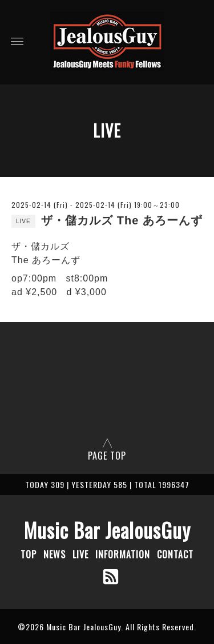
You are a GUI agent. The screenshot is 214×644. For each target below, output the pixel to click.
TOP (29, 554)
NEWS (54, 554)
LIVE (80, 554)
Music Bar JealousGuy (107, 530)
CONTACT (175, 554)
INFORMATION (123, 554)
